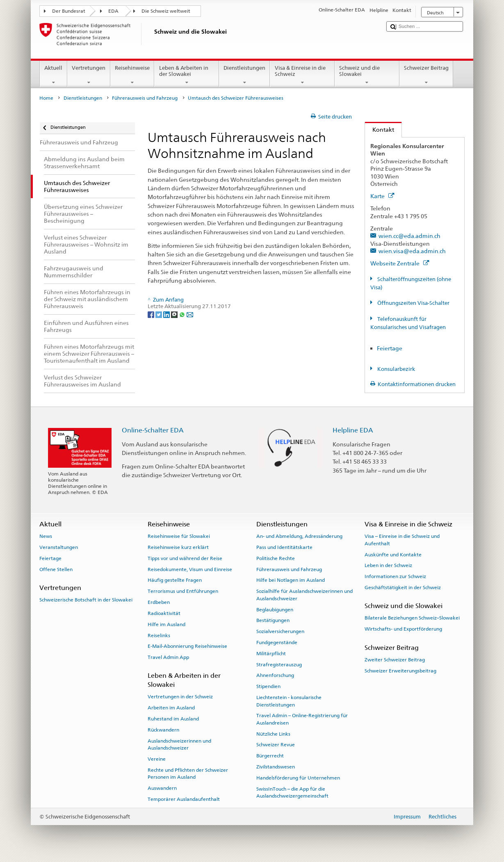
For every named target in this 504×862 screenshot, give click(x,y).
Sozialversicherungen (280, 631)
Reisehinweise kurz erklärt (178, 547)
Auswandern (162, 788)
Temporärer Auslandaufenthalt (184, 799)
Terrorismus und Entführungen (183, 591)
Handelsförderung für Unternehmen (298, 778)
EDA (113, 11)
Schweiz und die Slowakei (367, 75)
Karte (382, 196)
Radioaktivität (164, 613)
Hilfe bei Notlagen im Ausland (291, 580)
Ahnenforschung (275, 675)
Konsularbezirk (396, 369)
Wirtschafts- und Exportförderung (403, 629)
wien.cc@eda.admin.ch (409, 236)
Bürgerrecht (270, 756)
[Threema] (175, 314)
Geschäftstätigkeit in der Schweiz (403, 588)
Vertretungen (89, 75)
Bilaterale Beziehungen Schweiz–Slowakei (412, 618)
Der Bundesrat (69, 11)
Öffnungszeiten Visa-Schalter (413, 303)
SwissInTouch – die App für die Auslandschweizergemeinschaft (292, 792)
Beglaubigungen (275, 609)
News (46, 536)
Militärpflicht (271, 654)
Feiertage (390, 348)
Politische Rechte (276, 558)
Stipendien (268, 686)
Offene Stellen (56, 569)
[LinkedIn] (167, 314)
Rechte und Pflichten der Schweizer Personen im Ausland (188, 774)
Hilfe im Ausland (166, 624)
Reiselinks (159, 635)
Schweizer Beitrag (426, 75)
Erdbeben (159, 602)
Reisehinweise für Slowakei (179, 536)
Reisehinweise (132, 75)
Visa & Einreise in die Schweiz (302, 75)
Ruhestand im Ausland (173, 719)
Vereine (157, 759)
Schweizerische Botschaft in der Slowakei (86, 600)
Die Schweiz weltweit (166, 11)
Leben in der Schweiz (388, 565)
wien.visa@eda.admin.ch (412, 251)
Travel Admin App (168, 657)
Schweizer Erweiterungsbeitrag (400, 670)
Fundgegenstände (277, 642)
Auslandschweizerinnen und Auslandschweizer (179, 744)
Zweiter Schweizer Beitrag (395, 660)
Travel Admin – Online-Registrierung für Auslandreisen (302, 719)
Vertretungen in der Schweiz (180, 697)
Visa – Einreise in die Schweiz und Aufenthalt (402, 540)
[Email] (190, 314)
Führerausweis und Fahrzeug (145, 98)
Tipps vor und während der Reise (185, 558)
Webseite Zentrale (400, 263)
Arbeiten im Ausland (171, 708)
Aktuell (54, 75)
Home (46, 98)
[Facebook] (152, 314)
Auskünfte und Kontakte (393, 554)
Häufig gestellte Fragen (175, 580)
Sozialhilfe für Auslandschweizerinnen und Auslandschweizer (304, 595)
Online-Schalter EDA (153, 430)
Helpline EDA (353, 430)
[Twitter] (159, 314)
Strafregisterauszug (279, 664)
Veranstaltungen (59, 547)
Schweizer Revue (276, 745)
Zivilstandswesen (276, 767)
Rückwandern (163, 730)
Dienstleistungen (245, 75)
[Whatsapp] (183, 314)
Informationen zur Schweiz (395, 576)
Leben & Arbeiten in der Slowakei (187, 75)
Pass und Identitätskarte (284, 547)
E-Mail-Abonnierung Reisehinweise (187, 646)
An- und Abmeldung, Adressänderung (299, 536)
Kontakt (380, 129)
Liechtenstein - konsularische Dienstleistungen (289, 701)
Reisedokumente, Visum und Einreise (190, 569)
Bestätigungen (273, 620)
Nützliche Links (273, 734)
